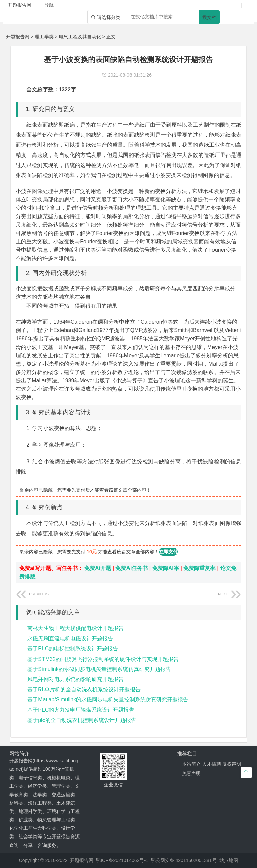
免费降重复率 (199, 568)
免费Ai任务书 (132, 568)
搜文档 (209, 17)
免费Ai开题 (98, 568)
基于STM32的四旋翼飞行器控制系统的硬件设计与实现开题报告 (103, 659)
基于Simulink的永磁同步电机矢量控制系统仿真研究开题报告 (99, 669)
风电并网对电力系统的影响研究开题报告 (76, 679)
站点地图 (229, 860)
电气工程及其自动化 (80, 37)
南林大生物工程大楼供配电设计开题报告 (76, 628)
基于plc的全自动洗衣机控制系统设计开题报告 (82, 720)
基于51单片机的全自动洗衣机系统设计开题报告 (84, 690)
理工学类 (44, 37)
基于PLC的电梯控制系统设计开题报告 (73, 649)
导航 (49, 5)
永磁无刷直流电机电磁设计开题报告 (70, 639)
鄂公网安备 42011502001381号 (184, 860)
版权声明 (232, 764)
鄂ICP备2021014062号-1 (122, 860)
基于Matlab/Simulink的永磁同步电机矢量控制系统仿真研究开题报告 (108, 700)
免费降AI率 (166, 568)
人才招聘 (211, 764)
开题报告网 (18, 37)
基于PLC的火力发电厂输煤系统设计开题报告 (81, 710)
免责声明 (191, 773)
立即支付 (168, 552)
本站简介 (191, 764)
